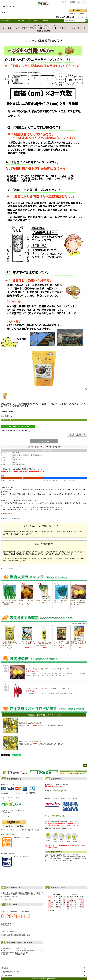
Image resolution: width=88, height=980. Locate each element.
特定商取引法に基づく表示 (11, 972)
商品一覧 (5, 21)
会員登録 (72, 2)
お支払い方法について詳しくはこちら (22, 875)
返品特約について (7, 514)
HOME (35, 25)
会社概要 (5, 968)
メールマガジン (82, 4)
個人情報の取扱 (7, 976)
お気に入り (20, 21)
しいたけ (52, 25)
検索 (86, 21)
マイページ (33, 21)
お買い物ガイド (82, 2)
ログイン (64, 2)
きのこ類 (43, 25)
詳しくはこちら (6, 899)
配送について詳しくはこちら (66, 864)
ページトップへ (85, 766)
